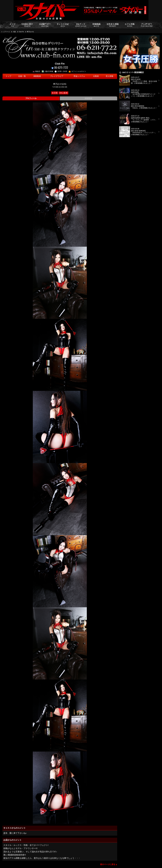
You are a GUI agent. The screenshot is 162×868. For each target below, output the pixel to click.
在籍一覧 (22, 76)
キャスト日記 (63, 25)
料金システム (79, 76)
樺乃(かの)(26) (60, 84)
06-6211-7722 (60, 68)
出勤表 (96, 76)
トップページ (6, 32)
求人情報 (109, 76)
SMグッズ (81, 25)
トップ (12, 25)
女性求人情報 (113, 25)
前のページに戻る (108, 864)
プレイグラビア (57, 76)
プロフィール (31, 98)
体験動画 (96, 25)
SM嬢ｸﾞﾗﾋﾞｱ (45, 25)
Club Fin (21, 32)
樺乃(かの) (30, 32)
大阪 (14, 32)
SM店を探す (27, 25)
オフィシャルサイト (77, 71)
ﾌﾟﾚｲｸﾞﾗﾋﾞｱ (147, 25)
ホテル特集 (130, 25)
